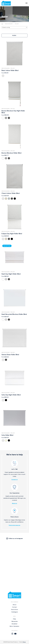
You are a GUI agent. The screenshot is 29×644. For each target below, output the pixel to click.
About (14, 605)
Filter (14, 35)
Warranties (15, 621)
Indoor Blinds (9, 24)
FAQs (14, 619)
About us (14, 503)
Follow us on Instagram (15, 539)
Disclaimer (15, 624)
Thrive (24, 642)
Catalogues (15, 612)
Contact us (15, 480)
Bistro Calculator (14, 626)
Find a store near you (14, 525)
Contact (15, 607)
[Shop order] (14, 27)
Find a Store (15, 609)
